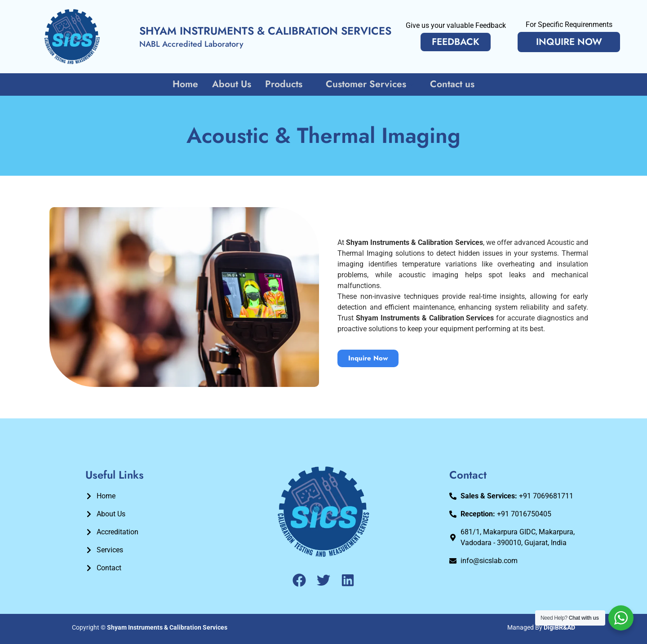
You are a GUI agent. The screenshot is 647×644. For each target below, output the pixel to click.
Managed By (541, 627)
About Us (232, 84)
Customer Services (371, 84)
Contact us (452, 84)
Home (186, 84)
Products (289, 84)
